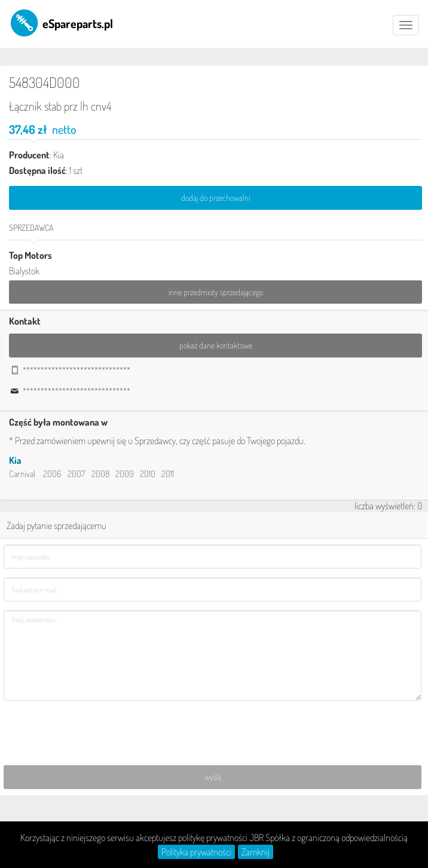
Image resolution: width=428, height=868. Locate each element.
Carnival (22, 476)
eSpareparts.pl (61, 23)
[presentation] (94, 735)
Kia (15, 463)
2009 (125, 476)
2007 (77, 476)
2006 (52, 476)
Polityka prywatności (196, 852)
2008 (100, 476)
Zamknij (256, 852)
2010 (148, 476)
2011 (168, 476)
